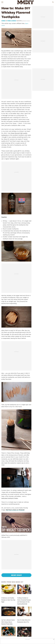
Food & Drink (12, 21)
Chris (4, 21)
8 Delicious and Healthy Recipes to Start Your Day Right (8, 600)
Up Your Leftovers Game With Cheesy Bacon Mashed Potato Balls (8, 622)
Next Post (16, 575)
